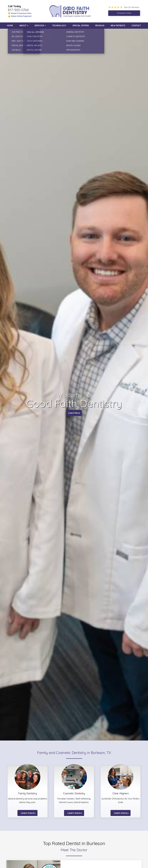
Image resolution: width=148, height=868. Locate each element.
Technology (59, 25)
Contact (136, 25)
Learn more (27, 813)
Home (10, 25)
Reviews (100, 25)
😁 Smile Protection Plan (20, 13)
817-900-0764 (18, 10)
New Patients (118, 25)
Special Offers (81, 25)
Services (39, 25)
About (23, 25)
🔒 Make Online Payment (20, 16)
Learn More (74, 414)
